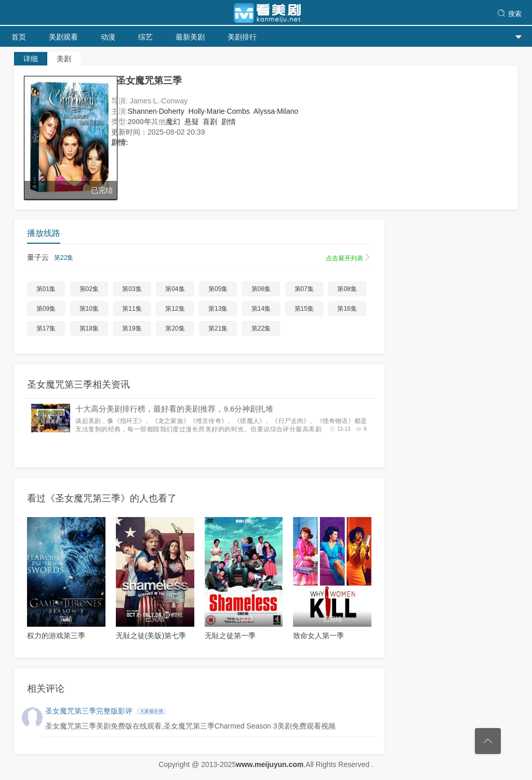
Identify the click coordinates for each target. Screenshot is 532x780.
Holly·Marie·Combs (219, 111)
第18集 (89, 328)
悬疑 (192, 122)
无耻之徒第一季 (230, 636)
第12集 (175, 309)
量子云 (199, 258)
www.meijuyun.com (270, 764)
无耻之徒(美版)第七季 (151, 636)
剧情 (229, 122)
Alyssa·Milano (276, 111)
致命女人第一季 (318, 636)
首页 (19, 37)
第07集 (304, 289)
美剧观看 (63, 37)
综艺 (145, 37)
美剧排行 (242, 37)
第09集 (46, 309)
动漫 (108, 37)
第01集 (46, 289)
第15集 (304, 309)
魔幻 (173, 122)
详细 (31, 59)
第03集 (132, 289)
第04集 (175, 289)
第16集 (347, 309)
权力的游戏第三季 (56, 636)
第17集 (46, 328)
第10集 (89, 309)
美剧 (64, 59)
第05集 (218, 289)
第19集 (132, 328)
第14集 (261, 309)
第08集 (347, 289)
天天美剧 (266, 13)
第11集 (132, 309)
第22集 (261, 328)
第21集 (218, 328)
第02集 (89, 289)
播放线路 (44, 233)
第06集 (261, 289)
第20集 (175, 328)
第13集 (218, 309)
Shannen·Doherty (156, 111)
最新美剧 (190, 37)
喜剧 (210, 122)
